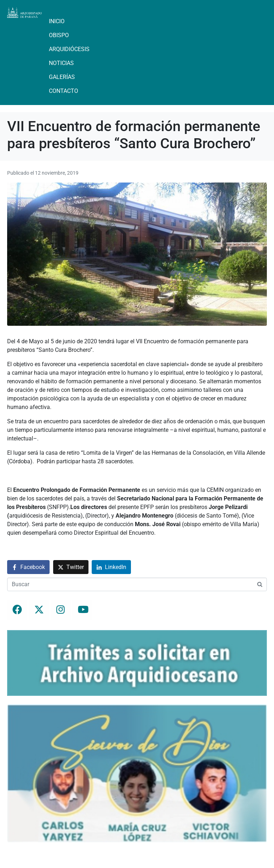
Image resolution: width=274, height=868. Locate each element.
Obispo (59, 35)
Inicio (57, 21)
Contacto (64, 91)
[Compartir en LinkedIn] (111, 567)
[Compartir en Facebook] (28, 567)
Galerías (62, 77)
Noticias (61, 63)
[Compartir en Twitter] (71, 567)
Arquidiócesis (69, 49)
